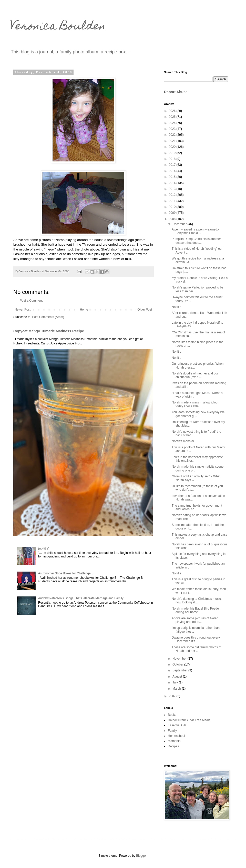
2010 (173, 207)
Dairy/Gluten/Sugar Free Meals (189, 720)
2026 (173, 111)
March (177, 689)
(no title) (44, 548)
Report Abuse (176, 92)
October (178, 664)
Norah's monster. (183, 441)
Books (172, 715)
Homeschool (176, 736)
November (180, 659)
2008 (173, 219)
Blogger (141, 856)
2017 (173, 165)
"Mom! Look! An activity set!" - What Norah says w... (196, 478)
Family (172, 731)
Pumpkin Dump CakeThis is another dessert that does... (196, 241)
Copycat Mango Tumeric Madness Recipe (49, 331)
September (180, 670)
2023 (173, 129)
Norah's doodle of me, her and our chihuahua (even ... (195, 375)
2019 (173, 153)
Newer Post (23, 310)
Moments (174, 741)
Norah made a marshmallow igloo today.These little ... (195, 404)
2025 (173, 117)
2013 (173, 189)
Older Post (145, 310)
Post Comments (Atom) (48, 317)
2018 (173, 159)
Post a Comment (31, 301)
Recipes (173, 746)
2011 (173, 201)
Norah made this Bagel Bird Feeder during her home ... (196, 610)
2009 (173, 213)
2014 (173, 183)
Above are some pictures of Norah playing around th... (195, 620)
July (176, 682)
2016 (173, 171)
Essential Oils (177, 725)
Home (84, 310)
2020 (173, 147)
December (180, 224)
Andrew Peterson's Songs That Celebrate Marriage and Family (81, 598)
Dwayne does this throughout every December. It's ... (196, 639)
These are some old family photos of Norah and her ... (196, 649)
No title (176, 307)
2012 (173, 195)
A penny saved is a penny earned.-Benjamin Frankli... (195, 231)
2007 (173, 696)
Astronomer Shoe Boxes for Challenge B (66, 573)
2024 (173, 123)
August (178, 677)
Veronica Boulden (58, 27)
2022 (173, 135)
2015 (173, 177)
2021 (173, 141)
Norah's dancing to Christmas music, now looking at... (197, 601)
